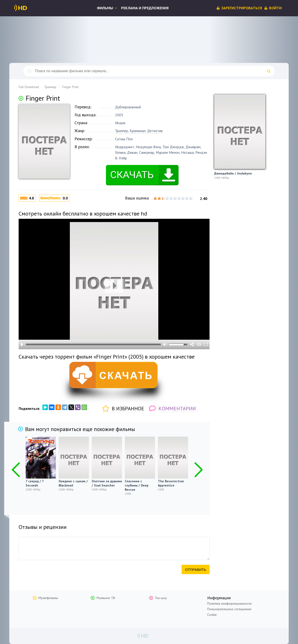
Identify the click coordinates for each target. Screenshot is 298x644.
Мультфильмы (48, 598)
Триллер (122, 131)
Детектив (155, 131)
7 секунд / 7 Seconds (35, 483)
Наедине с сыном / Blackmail (73, 483)
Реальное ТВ (106, 598)
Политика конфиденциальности (229, 603)
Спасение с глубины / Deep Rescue (137, 485)
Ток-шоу (161, 598)
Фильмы (105, 8)
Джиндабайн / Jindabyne (233, 173)
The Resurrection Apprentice (171, 483)
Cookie (212, 615)
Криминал (138, 131)
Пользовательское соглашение (229, 609)
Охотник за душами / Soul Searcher (107, 483)
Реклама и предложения (145, 8)
